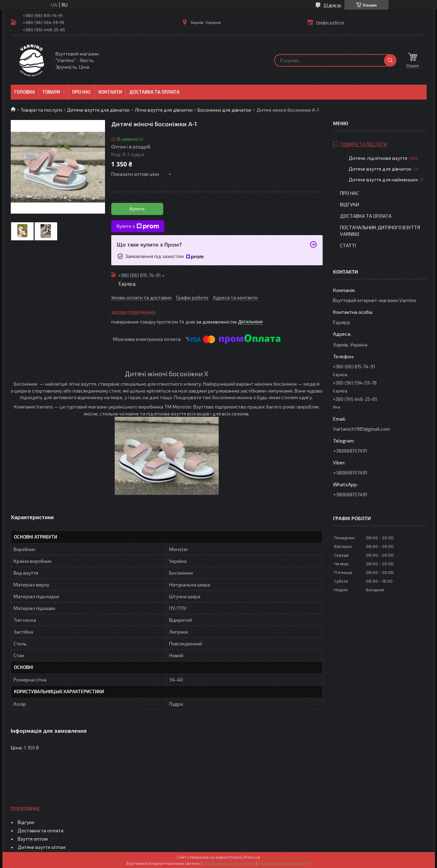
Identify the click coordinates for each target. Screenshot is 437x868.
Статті (348, 245)
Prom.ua (252, 857)
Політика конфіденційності (284, 863)
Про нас (82, 92)
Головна (25, 92)
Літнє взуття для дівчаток (164, 110)
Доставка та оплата (154, 92)
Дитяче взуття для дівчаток (98, 110)
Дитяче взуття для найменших (383, 179)
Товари (51, 92)
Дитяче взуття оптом (42, 847)
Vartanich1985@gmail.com (361, 429)
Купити (137, 209)
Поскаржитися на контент (229, 863)
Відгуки (349, 204)
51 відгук (332, 5)
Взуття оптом (33, 839)
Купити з (138, 226)
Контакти (110, 92)
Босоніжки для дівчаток (224, 110)
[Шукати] (390, 60)
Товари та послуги (41, 110)
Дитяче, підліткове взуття (378, 158)
